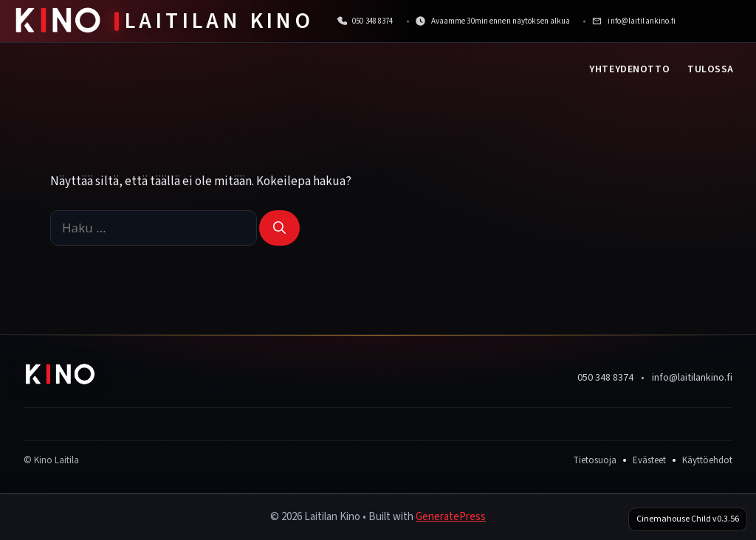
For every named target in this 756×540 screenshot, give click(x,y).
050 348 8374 (605, 378)
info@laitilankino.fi (692, 378)
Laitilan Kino (219, 21)
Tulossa (711, 69)
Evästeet (649, 460)
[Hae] (279, 228)
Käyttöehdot (707, 460)
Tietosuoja (595, 460)
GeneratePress (451, 517)
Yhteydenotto (629, 69)
